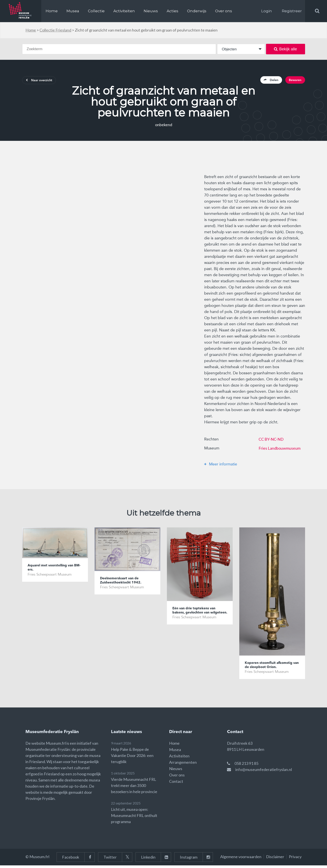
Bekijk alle (285, 49)
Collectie (96, 11)
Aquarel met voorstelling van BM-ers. (54, 570)
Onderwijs (197, 11)
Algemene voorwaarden (241, 859)
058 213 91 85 (246, 766)
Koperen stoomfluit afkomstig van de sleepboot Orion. (272, 667)
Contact (176, 784)
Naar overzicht (42, 81)
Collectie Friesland (55, 30)
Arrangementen (183, 765)
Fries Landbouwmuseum (280, 449)
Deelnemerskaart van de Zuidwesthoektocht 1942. (123, 582)
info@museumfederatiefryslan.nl (264, 772)
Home (52, 11)
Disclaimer (275, 859)
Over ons (224, 11)
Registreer (292, 11)
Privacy (295, 859)
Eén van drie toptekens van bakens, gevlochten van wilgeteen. (197, 615)
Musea (73, 11)
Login (267, 11)
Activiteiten (124, 11)
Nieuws (151, 11)
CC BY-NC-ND (271, 440)
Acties (172, 11)
